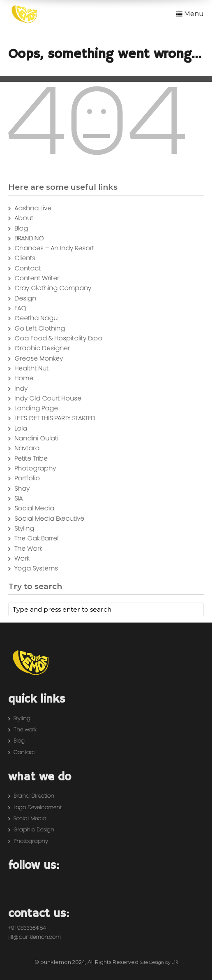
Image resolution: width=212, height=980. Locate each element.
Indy (21, 388)
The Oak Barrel (36, 538)
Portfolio (27, 478)
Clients (25, 258)
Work (22, 558)
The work (25, 730)
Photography (35, 468)
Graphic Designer (42, 348)
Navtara (27, 448)
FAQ (20, 308)
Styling (24, 528)
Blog (21, 228)
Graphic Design (34, 830)
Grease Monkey (39, 358)
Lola (21, 428)
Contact (28, 268)
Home (24, 378)
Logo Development (38, 807)
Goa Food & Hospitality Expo (58, 338)
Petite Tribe (31, 458)
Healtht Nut (31, 368)
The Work (28, 548)
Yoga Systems (36, 568)
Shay (22, 488)
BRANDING (29, 238)
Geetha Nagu (36, 318)
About (24, 218)
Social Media (34, 508)
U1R (175, 963)
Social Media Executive (49, 518)
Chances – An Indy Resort (54, 248)
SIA (18, 498)
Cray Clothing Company (53, 288)
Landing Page (36, 408)
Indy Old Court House (48, 398)
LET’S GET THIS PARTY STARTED (55, 418)
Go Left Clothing (40, 328)
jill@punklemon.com (35, 937)
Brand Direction (34, 796)
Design (25, 298)
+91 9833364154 (27, 928)
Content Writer (37, 278)
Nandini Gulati (36, 438)
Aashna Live (33, 208)
